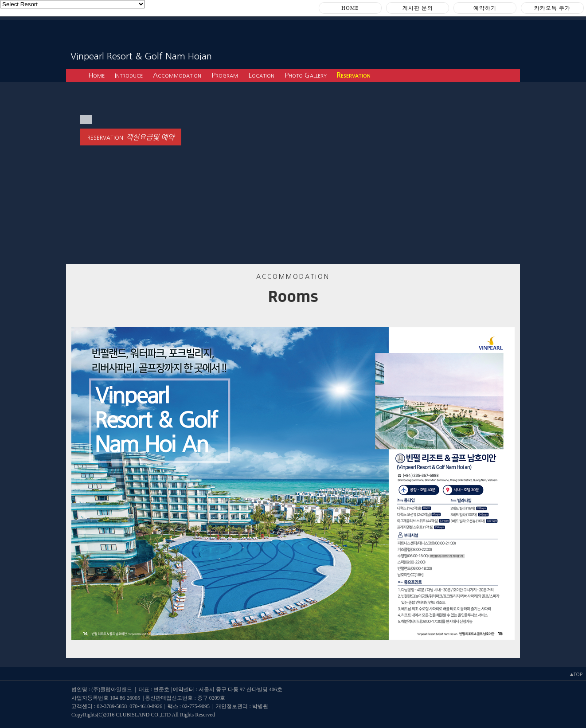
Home (96, 75)
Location (261, 75)
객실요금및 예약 (150, 137)
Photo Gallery (306, 75)
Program (225, 75)
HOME (350, 8)
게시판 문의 (418, 8)
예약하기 (485, 8)
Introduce (129, 75)
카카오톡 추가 (552, 8)
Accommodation (177, 75)
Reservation (354, 75)
